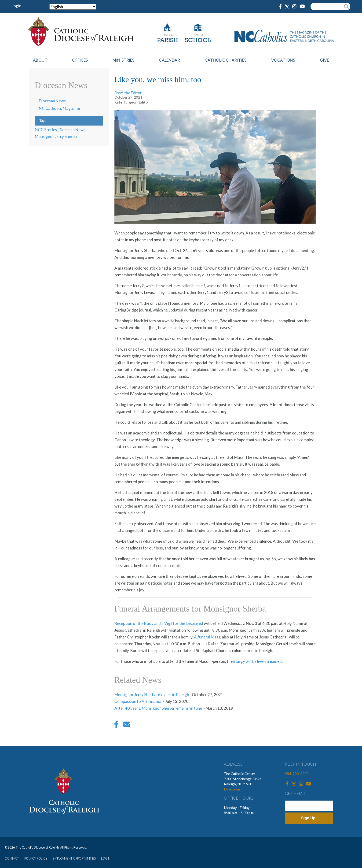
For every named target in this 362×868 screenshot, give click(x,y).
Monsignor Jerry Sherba (56, 136)
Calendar (170, 60)
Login (16, 6)
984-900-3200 (297, 774)
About (40, 60)
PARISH (167, 41)
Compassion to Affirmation (138, 701)
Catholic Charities (226, 60)
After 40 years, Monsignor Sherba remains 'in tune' (159, 708)
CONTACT (12, 858)
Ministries (123, 60)
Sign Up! (309, 818)
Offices (80, 60)
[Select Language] (73, 7)
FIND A (167, 35)
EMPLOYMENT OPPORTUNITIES (74, 858)
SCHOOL (198, 41)
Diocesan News (52, 101)
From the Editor (128, 93)
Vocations (283, 60)
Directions (232, 789)
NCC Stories (46, 130)
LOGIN (106, 858)
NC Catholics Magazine (59, 108)
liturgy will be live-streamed (258, 661)
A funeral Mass (207, 637)
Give (324, 60)
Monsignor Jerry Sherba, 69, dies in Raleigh (152, 695)
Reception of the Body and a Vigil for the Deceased (159, 623)
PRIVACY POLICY (36, 858)
